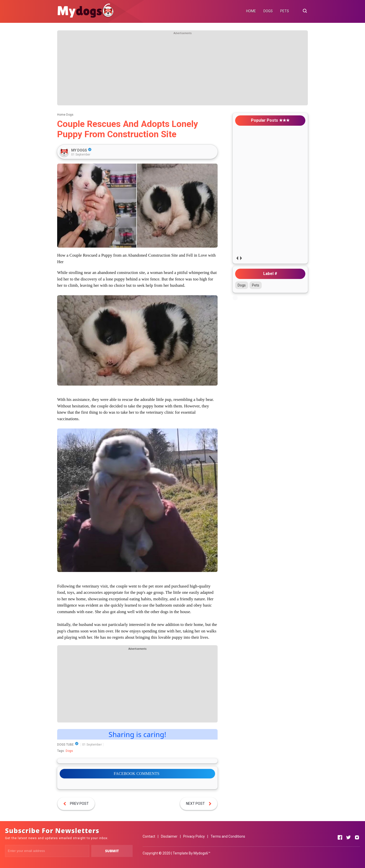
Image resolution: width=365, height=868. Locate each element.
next (241, 258)
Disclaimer (169, 836)
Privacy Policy (194, 836)
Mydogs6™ (202, 853)
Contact (149, 836)
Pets (256, 285)
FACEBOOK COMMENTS (137, 774)
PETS (285, 11)
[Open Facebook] (340, 837)
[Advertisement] (182, 70)
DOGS (268, 11)
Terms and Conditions (228, 836)
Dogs (69, 751)
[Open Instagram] (357, 837)
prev (237, 258)
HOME (251, 11)
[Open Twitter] (348, 837)
